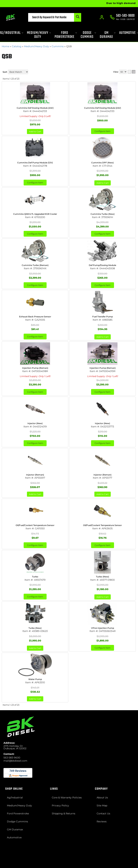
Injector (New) (35, 423)
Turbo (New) (102, 577)
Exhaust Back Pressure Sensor (35, 317)
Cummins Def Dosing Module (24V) (35, 108)
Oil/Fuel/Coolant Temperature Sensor (35, 525)
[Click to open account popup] (102, 17)
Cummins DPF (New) (102, 163)
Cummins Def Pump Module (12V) (35, 163)
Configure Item (103, 131)
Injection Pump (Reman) (35, 368)
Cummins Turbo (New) (103, 214)
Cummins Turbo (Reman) (35, 265)
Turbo (35, 577)
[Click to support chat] (122, 18)
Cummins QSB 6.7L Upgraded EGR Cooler (35, 214)
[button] (55, 17)
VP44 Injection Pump (103, 628)
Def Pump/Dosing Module (102, 265)
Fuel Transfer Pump (103, 317)
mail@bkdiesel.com (15, 761)
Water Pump (35, 679)
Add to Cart (35, 132)
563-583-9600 (12, 758)
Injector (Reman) (35, 475)
